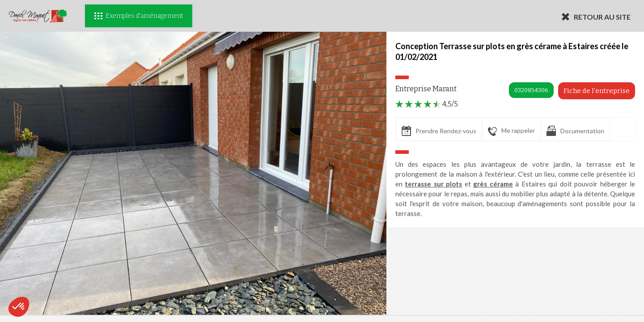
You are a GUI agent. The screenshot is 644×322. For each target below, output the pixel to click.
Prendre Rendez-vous (439, 131)
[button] (19, 307)
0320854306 (531, 90)
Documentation (575, 131)
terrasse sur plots (433, 184)
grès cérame (493, 184)
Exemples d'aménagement (139, 16)
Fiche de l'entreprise (597, 91)
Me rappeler (511, 131)
